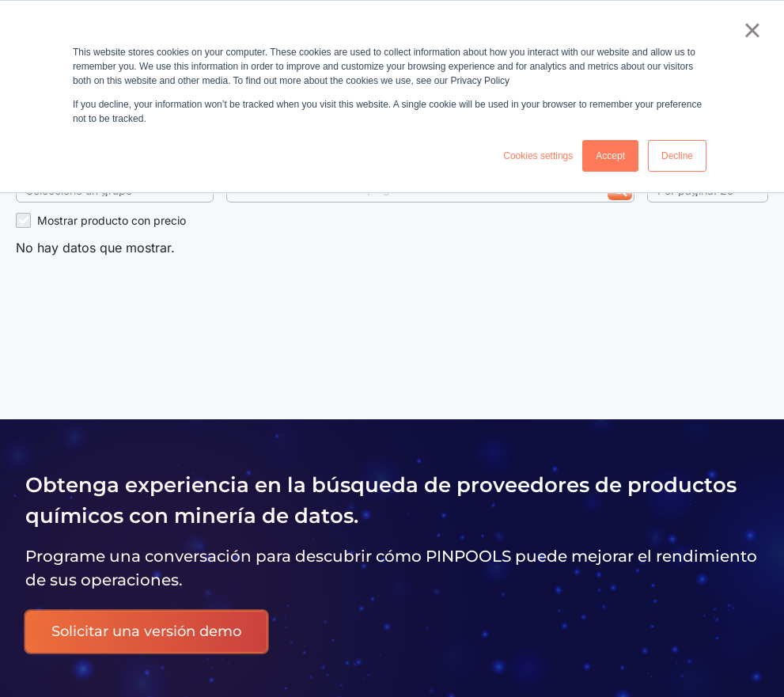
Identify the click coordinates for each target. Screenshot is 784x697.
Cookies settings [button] (538, 156)
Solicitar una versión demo (146, 631)
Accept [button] (610, 156)
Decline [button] (677, 156)
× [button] (752, 30)
